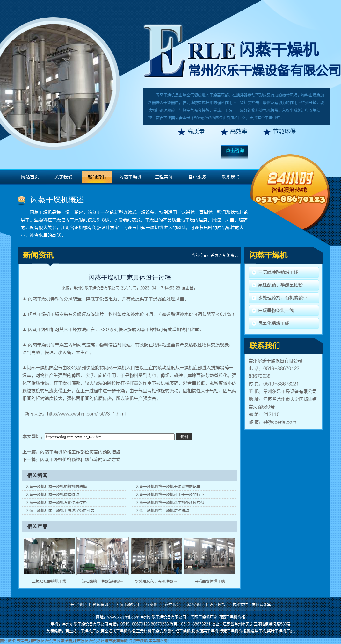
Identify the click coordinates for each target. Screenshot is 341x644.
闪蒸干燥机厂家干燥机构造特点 (52, 495)
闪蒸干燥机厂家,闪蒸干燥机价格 (218, 617)
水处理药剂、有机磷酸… (156, 581)
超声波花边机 (40, 641)
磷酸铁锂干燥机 (177, 631)
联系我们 (231, 177)
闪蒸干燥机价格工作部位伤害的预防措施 (80, 452)
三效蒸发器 (62, 641)
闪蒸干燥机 (279, 50)
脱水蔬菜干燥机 (205, 631)
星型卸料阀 (158, 641)
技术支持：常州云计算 (252, 604)
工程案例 (164, 177)
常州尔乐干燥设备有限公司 (96, 288)
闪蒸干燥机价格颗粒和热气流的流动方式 (80, 460)
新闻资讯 (97, 177)
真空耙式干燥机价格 (118, 631)
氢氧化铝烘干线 (274, 323)
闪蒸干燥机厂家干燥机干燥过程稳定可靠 (60, 510)
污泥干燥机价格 (233, 631)
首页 (214, 255)
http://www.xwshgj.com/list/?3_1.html (86, 414)
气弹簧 (22, 641)
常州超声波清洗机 (112, 641)
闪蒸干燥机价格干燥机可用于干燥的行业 (170, 495)
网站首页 (30, 177)
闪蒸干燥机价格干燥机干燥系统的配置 (168, 487)
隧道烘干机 (257, 631)
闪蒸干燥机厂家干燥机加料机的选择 (56, 487)
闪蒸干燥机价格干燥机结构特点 (162, 510)
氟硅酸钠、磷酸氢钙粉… (103, 581)
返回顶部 (218, 604)
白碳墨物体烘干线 (210, 581)
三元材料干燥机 (149, 631)
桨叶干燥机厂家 (280, 631)
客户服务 (197, 177)
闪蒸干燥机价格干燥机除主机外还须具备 (170, 503)
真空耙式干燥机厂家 (83, 631)
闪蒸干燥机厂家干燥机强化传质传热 (56, 503)
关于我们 (63, 177)
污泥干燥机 (138, 641)
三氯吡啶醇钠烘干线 (49, 581)
